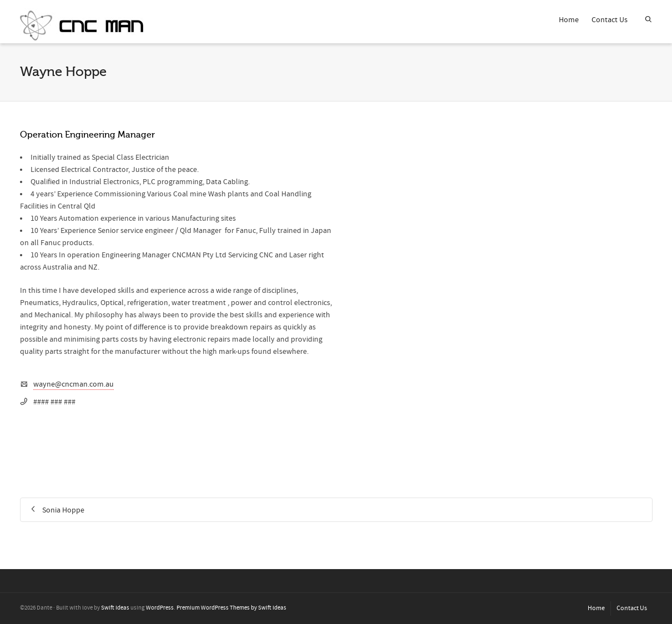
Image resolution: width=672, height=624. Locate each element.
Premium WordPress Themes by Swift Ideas (231, 608)
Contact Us (610, 20)
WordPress (160, 608)
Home (569, 20)
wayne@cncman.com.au (74, 384)
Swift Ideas (115, 608)
